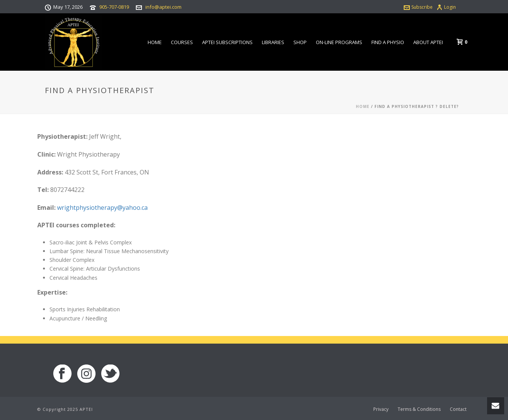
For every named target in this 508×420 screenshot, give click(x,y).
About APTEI (428, 42)
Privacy (381, 409)
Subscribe (418, 7)
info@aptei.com (163, 7)
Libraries (273, 42)
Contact (458, 409)
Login (446, 7)
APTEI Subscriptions (227, 42)
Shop (300, 42)
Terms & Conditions (419, 409)
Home (155, 42)
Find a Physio (388, 42)
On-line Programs (339, 42)
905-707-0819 (114, 7)
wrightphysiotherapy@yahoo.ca (102, 208)
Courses (182, 42)
